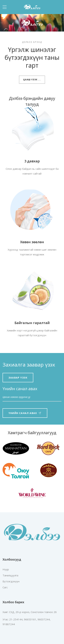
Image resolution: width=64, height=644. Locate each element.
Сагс (5, 587)
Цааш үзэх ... (32, 80)
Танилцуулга (10, 575)
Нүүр (6, 569)
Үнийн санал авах (25, 413)
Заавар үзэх (18, 378)
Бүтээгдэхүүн (11, 581)
